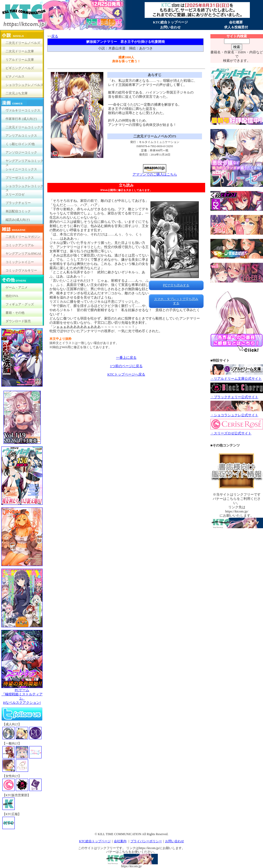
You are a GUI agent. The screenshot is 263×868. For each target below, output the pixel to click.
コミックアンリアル (20, 245)
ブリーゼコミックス (20, 178)
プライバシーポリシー (146, 841)
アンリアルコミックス (21, 136)
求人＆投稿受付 (236, 27)
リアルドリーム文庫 (20, 60)
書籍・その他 (15, 313)
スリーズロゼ (15, 194)
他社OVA (12, 296)
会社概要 (236, 22)
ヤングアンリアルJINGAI (23, 254)
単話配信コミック (18, 211)
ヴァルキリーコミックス (23, 110)
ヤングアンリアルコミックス (24, 162)
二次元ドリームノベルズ (23, 43)
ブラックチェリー (18, 203)
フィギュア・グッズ (20, 304)
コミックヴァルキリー (21, 270)
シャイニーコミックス (21, 169)
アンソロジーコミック (21, 152)
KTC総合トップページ (170, 22)
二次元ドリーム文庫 (20, 51)
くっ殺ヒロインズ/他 (20, 144)
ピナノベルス (15, 76)
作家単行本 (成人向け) (21, 119)
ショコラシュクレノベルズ (24, 85)
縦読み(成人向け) (18, 220)
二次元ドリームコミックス (24, 127)
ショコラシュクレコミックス (24, 187)
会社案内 (120, 841)
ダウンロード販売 (18, 321)
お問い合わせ (170, 27)
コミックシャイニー (20, 262)
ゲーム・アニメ (17, 287)
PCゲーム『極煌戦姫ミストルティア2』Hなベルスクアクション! (22, 695)
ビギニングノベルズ (20, 68)
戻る (55, 36)
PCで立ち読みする (176, 285)
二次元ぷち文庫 (17, 93)
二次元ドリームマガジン (23, 237)
